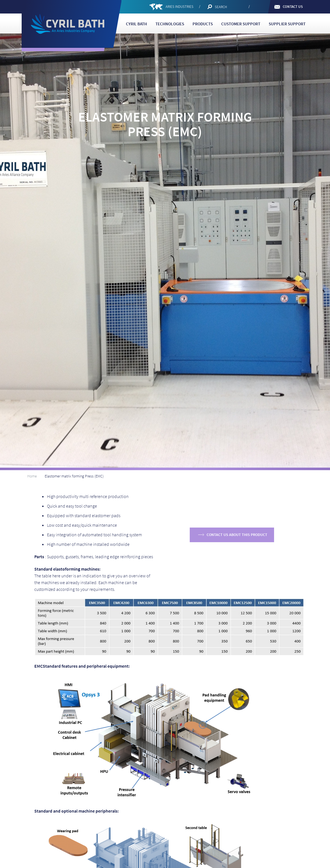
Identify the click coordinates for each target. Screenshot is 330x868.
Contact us (293, 7)
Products (203, 24)
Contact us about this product (237, 535)
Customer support (241, 24)
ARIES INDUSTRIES (179, 7)
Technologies (170, 24)
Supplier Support (287, 24)
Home (32, 476)
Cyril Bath (136, 24)
